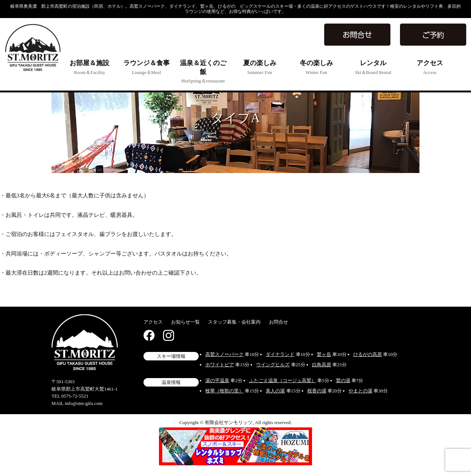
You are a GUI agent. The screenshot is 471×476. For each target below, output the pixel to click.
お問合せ (279, 322)
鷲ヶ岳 (324, 354)
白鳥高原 (322, 365)
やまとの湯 (360, 391)
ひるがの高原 (368, 354)
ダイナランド (280, 354)
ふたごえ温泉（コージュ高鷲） (283, 380)
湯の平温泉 (217, 380)
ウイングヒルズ (273, 365)
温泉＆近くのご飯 (203, 71)
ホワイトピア (220, 365)
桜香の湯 (317, 391)
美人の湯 (275, 391)
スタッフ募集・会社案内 (234, 322)
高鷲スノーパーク (224, 354)
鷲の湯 (343, 380)
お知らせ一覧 (185, 322)
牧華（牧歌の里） (224, 391)
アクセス (153, 322)
